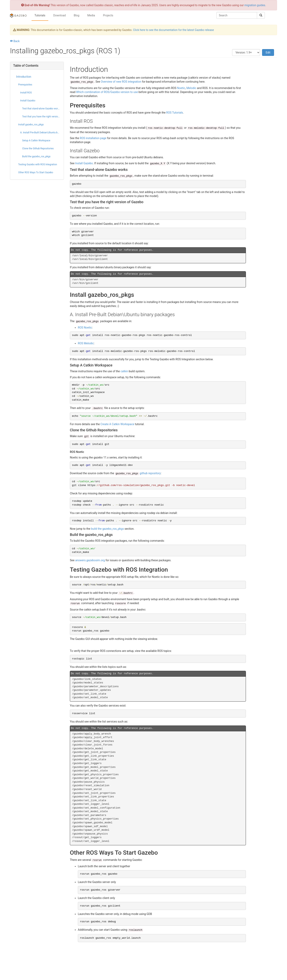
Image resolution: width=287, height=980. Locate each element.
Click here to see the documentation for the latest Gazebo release (173, 30)
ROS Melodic (86, 343)
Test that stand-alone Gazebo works (41, 109)
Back (15, 41)
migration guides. (255, 5)
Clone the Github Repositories (38, 148)
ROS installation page (93, 138)
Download (59, 15)
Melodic (191, 88)
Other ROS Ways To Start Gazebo (36, 172)
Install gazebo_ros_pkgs (31, 125)
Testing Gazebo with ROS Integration (38, 164)
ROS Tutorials (175, 113)
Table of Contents (26, 66)
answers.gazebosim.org (90, 560)
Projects (108, 15)
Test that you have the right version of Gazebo (41, 117)
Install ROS (26, 93)
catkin (124, 371)
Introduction (24, 77)
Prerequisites (25, 85)
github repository (138, 473)
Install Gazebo (28, 101)
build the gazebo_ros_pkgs (107, 529)
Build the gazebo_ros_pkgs (36, 156)
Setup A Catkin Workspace (36, 141)
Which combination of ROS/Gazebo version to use (107, 92)
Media (91, 15)
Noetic (181, 88)
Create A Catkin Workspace (117, 424)
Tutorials (40, 15)
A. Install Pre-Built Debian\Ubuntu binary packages (40, 133)
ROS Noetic (85, 328)
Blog (76, 15)
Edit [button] (268, 52)
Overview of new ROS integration (121, 82)
